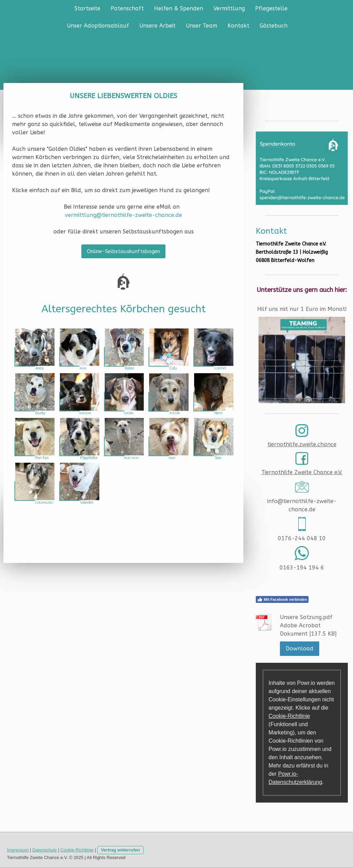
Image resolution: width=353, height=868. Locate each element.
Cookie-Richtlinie (289, 716)
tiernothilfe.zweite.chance (302, 444)
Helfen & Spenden (179, 8)
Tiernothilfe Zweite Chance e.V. (302, 472)
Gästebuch (274, 26)
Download (300, 649)
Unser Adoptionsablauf (98, 26)
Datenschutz (45, 850)
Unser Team (201, 26)
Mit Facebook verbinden (282, 599)
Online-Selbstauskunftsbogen (123, 251)
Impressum (18, 850)
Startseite (87, 8)
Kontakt (238, 26)
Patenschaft (127, 8)
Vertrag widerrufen (120, 850)
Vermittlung (229, 8)
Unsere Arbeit (157, 26)
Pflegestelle (271, 8)
